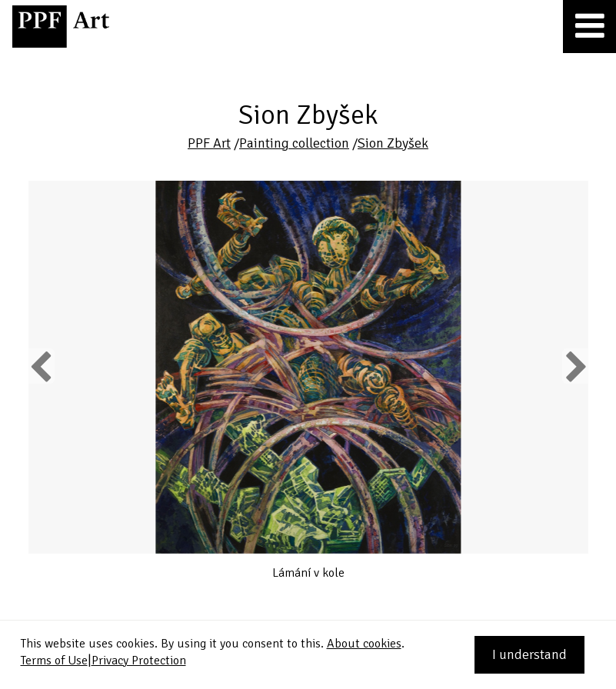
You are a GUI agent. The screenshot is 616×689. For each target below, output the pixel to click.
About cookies (364, 644)
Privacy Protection (139, 661)
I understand (529, 654)
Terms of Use (54, 661)
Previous (42, 366)
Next (575, 366)
